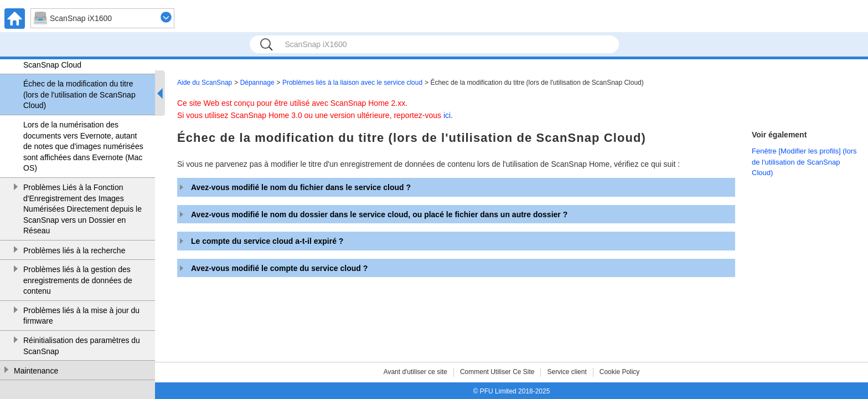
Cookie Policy (620, 372)
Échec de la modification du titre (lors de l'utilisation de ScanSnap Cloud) (79, 94)
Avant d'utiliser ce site (415, 372)
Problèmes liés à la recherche (74, 250)
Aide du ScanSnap (205, 83)
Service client (567, 372)
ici (447, 115)
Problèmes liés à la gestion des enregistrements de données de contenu (78, 280)
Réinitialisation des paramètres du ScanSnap (82, 346)
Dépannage (257, 83)
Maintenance (36, 371)
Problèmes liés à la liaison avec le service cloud (352, 83)
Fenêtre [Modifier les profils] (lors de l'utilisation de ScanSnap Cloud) (804, 162)
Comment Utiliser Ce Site (497, 372)
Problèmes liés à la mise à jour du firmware (81, 316)
